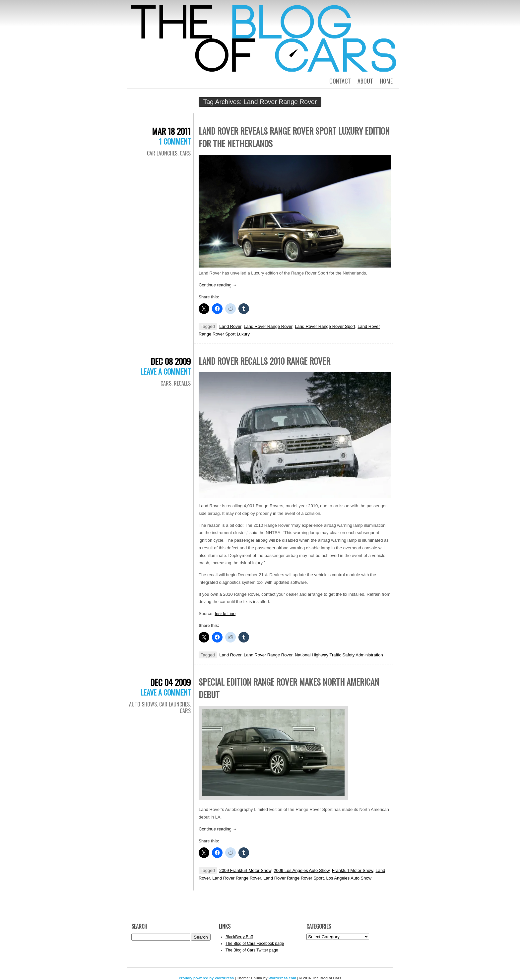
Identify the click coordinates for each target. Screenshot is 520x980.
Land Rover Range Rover (268, 326)
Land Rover (230, 326)
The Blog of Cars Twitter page (252, 950)
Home (386, 81)
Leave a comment (166, 371)
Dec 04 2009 (170, 682)
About (365, 81)
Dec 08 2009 (171, 361)
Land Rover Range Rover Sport (325, 326)
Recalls (182, 383)
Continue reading (218, 285)
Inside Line (225, 613)
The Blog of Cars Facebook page (255, 944)
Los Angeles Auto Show (349, 878)
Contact (340, 81)
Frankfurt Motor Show (353, 870)
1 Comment (175, 141)
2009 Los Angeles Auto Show (301, 870)
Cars (185, 153)
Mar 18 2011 (171, 131)
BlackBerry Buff (239, 937)
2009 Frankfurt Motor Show (245, 870)
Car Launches (162, 153)
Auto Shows (143, 704)
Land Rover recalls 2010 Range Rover (264, 361)
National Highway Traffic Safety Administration (339, 655)
